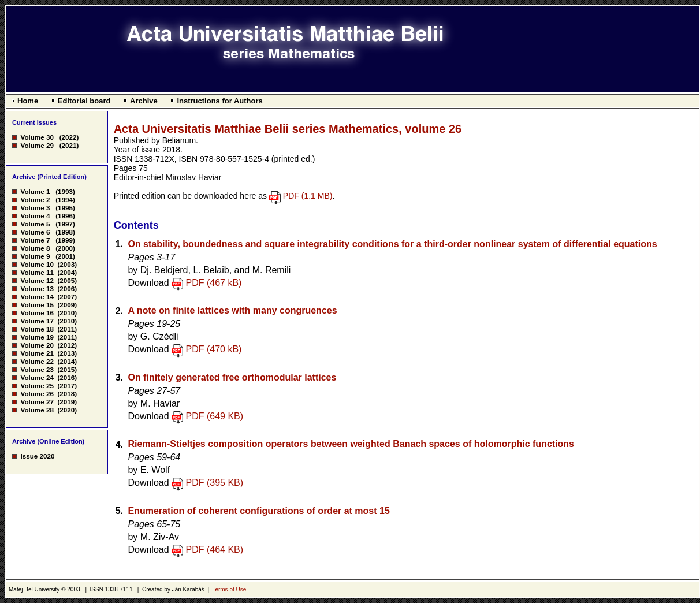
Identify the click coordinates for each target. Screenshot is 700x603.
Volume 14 (37, 297)
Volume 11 (37, 272)
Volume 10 (37, 264)
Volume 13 (37, 289)
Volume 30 (37, 137)
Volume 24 (37, 377)
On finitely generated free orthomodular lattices (232, 377)
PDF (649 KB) (215, 416)
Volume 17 (37, 321)
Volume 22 (37, 361)
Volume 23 (37, 369)
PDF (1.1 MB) (308, 196)
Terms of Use (229, 589)
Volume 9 (35, 256)
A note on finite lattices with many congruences (232, 310)
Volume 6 (35, 232)
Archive (144, 101)
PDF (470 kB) (214, 349)
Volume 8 (35, 248)
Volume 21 (37, 353)
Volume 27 (37, 402)
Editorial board (84, 101)
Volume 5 (35, 224)
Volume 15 (37, 305)
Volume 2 (35, 200)
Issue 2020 (37, 456)
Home (28, 101)
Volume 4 (35, 216)
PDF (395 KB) (215, 483)
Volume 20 (37, 345)
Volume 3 (35, 208)
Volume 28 (37, 410)
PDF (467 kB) (214, 283)
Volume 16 (37, 313)
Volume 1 (35, 191)
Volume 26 (37, 394)
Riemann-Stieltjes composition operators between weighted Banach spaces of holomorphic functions (351, 444)
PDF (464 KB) (215, 550)
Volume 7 (35, 240)
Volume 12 (37, 280)
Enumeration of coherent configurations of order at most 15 (258, 511)
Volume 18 (37, 329)
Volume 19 (37, 337)
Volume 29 (37, 145)
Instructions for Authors (219, 101)
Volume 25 (37, 386)
